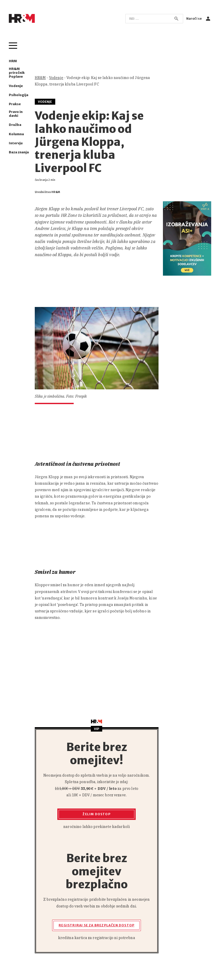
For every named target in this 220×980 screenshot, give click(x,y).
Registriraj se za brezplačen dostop (97, 925)
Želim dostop (96, 814)
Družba (15, 125)
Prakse (15, 104)
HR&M (40, 78)
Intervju (16, 143)
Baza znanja (19, 152)
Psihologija (19, 95)
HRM (13, 61)
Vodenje (16, 86)
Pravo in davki (16, 114)
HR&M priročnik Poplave (17, 73)
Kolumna (16, 134)
